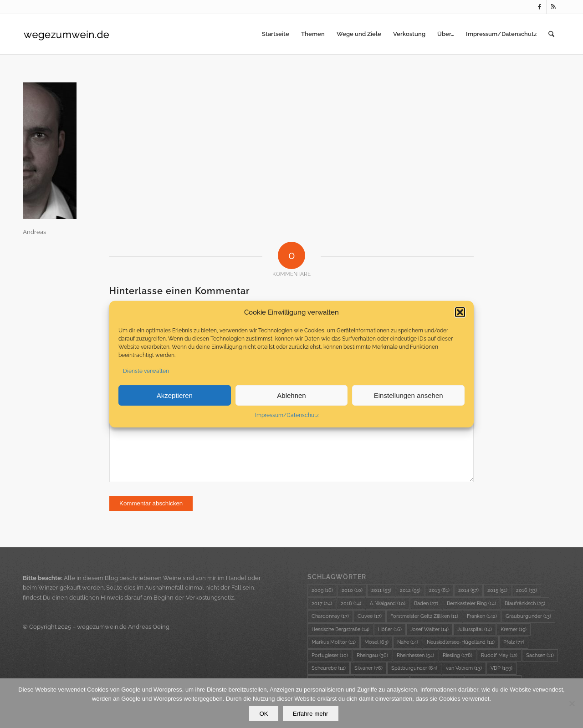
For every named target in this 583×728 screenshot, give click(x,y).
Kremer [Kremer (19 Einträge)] (514, 629)
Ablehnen (291, 397)
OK (263, 714)
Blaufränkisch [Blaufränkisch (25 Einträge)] (525, 603)
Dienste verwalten (146, 372)
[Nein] (572, 703)
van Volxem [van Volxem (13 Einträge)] (464, 668)
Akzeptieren (175, 397)
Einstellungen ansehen (409, 397)
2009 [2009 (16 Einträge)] (322, 590)
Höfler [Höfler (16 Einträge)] (390, 629)
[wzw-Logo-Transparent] (66, 34)
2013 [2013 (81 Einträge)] (439, 590)
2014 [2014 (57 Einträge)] (468, 590)
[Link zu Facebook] (540, 7)
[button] (460, 314)
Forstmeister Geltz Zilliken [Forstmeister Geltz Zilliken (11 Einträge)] (424, 616)
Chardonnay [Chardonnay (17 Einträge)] (330, 616)
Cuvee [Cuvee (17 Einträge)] (370, 616)
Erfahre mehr (311, 714)
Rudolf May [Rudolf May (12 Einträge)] (499, 655)
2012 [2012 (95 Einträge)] (410, 590)
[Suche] (551, 34)
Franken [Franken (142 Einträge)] (482, 616)
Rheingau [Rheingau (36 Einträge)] (372, 655)
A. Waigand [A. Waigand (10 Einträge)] (388, 603)
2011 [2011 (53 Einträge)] (381, 590)
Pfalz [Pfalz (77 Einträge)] (514, 642)
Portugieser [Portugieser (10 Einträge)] (330, 655)
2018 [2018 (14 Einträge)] (351, 603)
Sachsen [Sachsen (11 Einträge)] (540, 655)
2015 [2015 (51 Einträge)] (497, 590)
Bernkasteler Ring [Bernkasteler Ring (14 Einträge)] (471, 603)
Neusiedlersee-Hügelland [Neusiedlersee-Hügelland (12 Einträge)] (461, 642)
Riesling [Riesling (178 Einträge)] (458, 655)
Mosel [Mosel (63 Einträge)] (376, 642)
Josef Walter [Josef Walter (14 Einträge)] (430, 629)
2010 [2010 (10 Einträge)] (352, 590)
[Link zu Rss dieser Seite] (553, 7)
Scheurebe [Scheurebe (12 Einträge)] (329, 668)
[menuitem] (276, 34)
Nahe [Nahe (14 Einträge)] (408, 642)
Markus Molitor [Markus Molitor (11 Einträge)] (334, 642)
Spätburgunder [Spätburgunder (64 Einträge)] (414, 668)
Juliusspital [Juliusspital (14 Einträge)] (475, 629)
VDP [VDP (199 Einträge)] (501, 668)
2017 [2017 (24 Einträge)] (322, 603)
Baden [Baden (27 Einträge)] (426, 603)
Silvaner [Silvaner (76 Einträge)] (368, 668)
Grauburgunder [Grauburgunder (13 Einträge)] (528, 616)
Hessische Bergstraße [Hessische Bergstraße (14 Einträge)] (340, 629)
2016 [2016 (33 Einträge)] (527, 590)
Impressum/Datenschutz (287, 417)
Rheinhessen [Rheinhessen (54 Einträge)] (415, 655)
